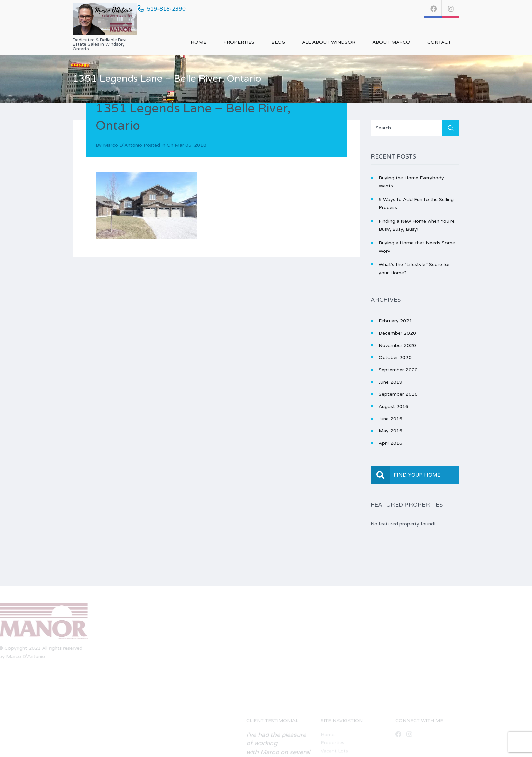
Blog (278, 42)
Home (198, 42)
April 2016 (391, 443)
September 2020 (398, 370)
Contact (439, 42)
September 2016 (398, 394)
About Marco (391, 42)
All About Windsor (329, 42)
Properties (239, 42)
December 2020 (397, 333)
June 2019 (391, 382)
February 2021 (395, 321)
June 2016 (391, 419)
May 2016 (391, 431)
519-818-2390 (166, 9)
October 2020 (395, 358)
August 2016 (394, 407)
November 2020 (397, 345)
